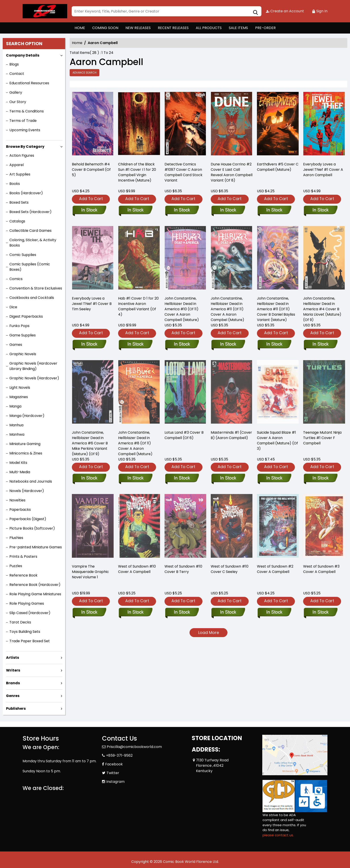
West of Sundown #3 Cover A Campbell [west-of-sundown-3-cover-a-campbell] (321, 569)
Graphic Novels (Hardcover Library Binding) (33, 366)
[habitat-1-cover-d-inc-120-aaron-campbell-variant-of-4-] (135, 344)
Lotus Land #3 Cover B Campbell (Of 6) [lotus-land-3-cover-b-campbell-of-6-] (184, 435)
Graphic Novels (23, 354)
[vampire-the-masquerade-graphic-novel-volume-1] (89, 612)
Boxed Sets (19, 202)
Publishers (16, 709)
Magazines (19, 397)
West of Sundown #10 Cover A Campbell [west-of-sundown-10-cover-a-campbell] (137, 569)
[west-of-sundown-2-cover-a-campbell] (274, 612)
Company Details (23, 55)
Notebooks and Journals (31, 481)
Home (77, 43)
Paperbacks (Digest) (28, 519)
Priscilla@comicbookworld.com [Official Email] (134, 747)
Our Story (18, 102)
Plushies (16, 538)
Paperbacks (20, 510)
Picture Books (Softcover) (32, 528)
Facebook (114, 764)
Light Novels (20, 388)
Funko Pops (19, 326)
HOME (80, 28)
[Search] (167, 11)
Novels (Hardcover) (27, 491)
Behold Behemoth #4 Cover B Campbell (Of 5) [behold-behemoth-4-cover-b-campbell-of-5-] (91, 170)
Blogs (14, 64)
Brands (13, 683)
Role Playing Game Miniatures (35, 594)
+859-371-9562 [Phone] (119, 755)
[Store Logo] (45, 11)
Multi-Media (20, 472)
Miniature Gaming (25, 444)
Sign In (320, 11)
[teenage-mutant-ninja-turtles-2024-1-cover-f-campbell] (320, 478)
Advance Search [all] (84, 73)
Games (16, 345)
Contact (17, 74)
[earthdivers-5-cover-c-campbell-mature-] (278, 125)
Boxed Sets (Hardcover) (30, 212)
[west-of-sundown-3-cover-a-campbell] (320, 612)
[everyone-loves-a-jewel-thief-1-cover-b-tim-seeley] (89, 344)
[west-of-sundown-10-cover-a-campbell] (135, 612)
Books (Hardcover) (26, 193)
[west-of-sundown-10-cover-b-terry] (182, 612)
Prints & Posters (23, 556)
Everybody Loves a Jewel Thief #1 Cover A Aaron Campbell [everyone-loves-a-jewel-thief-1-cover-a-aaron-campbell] (323, 170)
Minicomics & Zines (26, 453)
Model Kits (18, 463)
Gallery (16, 92)
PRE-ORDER (265, 28)
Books (15, 184)
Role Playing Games (27, 603)
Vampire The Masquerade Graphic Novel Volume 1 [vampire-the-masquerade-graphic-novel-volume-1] (90, 572)
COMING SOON (105, 28)
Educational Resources (29, 83)
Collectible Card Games (30, 231)
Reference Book (23, 575)
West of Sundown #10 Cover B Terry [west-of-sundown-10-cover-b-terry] (183, 569)
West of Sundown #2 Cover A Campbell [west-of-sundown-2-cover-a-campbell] (275, 569)
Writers (13, 670)
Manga (15, 406)
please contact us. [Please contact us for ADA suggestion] (278, 835)
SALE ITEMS (238, 28)
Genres (13, 696)
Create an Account (285, 11)
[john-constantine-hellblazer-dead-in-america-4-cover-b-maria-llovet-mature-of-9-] (320, 344)
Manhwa (17, 434)
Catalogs (17, 221)
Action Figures (22, 155)
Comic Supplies (23, 255)
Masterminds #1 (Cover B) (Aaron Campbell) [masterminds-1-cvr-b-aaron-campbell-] (231, 435)
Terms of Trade (23, 121)
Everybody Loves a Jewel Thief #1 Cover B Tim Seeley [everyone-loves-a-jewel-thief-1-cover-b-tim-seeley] (92, 304)
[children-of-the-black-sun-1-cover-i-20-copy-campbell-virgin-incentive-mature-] (139, 125)
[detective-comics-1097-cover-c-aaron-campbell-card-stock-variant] (185, 125)
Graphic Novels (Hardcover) (34, 378)
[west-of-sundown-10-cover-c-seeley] (228, 612)
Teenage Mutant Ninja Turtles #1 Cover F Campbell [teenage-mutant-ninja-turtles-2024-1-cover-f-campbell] (322, 438)
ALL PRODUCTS (209, 28)
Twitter (113, 773)
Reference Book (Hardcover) (35, 585)
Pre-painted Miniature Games (36, 547)
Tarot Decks (20, 622)
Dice (13, 307)
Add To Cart (91, 199)
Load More (209, 633)
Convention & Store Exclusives (36, 288)
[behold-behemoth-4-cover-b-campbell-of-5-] (93, 125)
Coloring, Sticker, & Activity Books (33, 243)
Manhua (16, 425)
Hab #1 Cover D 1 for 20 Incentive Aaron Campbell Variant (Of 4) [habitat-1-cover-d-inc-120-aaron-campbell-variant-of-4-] (138, 306)
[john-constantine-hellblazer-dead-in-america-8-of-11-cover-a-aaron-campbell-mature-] (135, 478)
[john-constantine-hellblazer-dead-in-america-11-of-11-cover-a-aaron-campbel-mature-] (228, 344)
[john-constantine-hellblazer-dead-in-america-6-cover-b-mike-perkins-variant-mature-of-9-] (89, 478)
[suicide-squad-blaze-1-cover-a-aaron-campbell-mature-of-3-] (274, 478)
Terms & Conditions (27, 111)
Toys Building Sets (25, 632)
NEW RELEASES (138, 28)
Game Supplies (23, 335)
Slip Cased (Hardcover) (30, 613)
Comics (16, 279)
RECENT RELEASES (173, 28)
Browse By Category (25, 147)
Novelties (17, 500)
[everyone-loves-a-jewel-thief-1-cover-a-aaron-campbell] (324, 125)
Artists (12, 658)
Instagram (115, 782)
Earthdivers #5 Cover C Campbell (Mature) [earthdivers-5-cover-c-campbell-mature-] (278, 167)
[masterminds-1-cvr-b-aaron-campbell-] (228, 478)
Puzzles (16, 566)
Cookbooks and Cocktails (32, 298)
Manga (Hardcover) (27, 416)
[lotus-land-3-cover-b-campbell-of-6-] (182, 478)
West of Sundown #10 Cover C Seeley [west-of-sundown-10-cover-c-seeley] (230, 569)
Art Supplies (20, 174)
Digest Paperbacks (26, 316)
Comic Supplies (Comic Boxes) (30, 267)
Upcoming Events (25, 130)
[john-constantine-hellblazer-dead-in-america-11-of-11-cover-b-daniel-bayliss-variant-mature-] (274, 344)
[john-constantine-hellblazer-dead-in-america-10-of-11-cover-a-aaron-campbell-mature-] (182, 344)
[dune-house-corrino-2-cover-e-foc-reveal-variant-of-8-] (232, 125)
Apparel (17, 165)
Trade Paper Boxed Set (30, 641)
